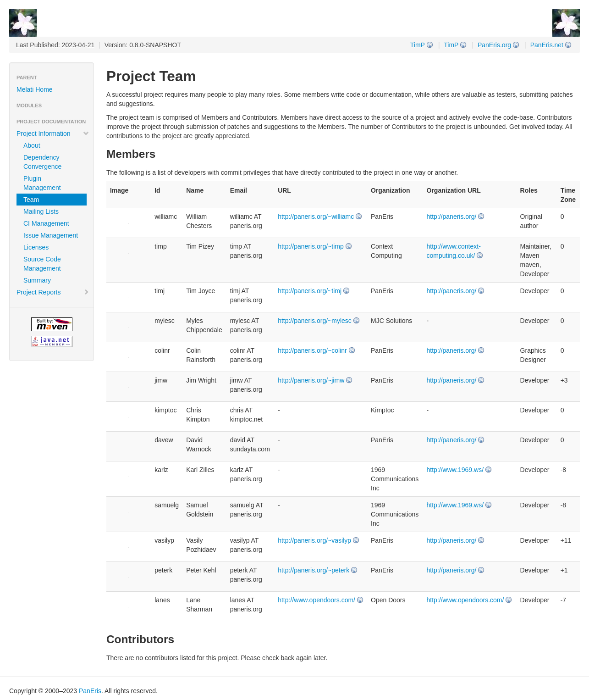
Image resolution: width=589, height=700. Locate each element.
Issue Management (51, 235)
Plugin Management (42, 183)
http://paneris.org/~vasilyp (314, 540)
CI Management (46, 223)
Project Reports (53, 292)
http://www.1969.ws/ (455, 470)
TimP (451, 45)
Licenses (36, 247)
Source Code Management (42, 264)
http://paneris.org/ (452, 217)
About (32, 145)
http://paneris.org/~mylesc (315, 321)
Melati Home (35, 89)
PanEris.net (547, 45)
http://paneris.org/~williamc (316, 217)
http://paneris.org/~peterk (314, 570)
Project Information (53, 133)
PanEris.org (494, 45)
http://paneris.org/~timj (310, 291)
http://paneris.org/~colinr (312, 350)
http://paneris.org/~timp (311, 246)
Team (31, 200)
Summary (37, 280)
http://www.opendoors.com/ (317, 600)
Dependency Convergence (42, 162)
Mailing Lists (41, 211)
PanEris (90, 691)
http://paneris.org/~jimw (311, 380)
